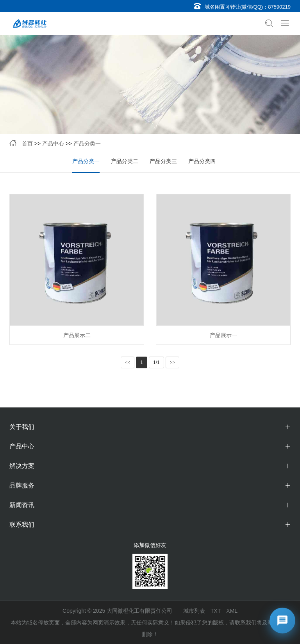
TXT (216, 611)
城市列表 (194, 611)
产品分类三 (163, 161)
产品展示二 (77, 335)
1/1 (156, 362)
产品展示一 (223, 335)
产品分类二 (125, 161)
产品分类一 (87, 144)
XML (232, 611)
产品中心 (53, 144)
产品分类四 (202, 161)
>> (173, 362)
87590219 (279, 7)
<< (128, 362)
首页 (27, 144)
